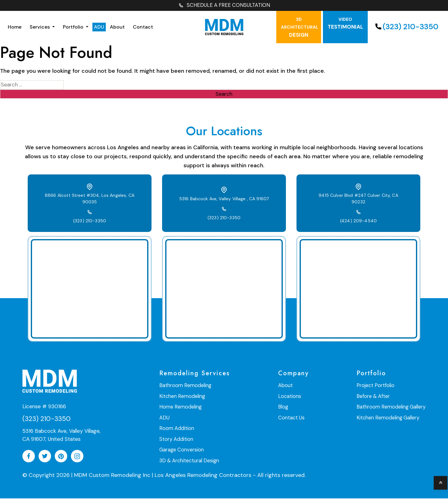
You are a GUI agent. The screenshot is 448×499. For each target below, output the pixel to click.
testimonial (345, 24)
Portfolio (74, 28)
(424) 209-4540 (358, 219)
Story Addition (176, 439)
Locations (290, 397)
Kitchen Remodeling (182, 397)
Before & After (375, 397)
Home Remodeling (180, 407)
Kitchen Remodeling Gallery (389, 418)
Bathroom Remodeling (184, 386)
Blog (284, 407)
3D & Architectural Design (189, 460)
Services (40, 28)
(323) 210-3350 (406, 28)
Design (300, 28)
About (117, 28)
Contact (143, 28)
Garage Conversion (181, 450)
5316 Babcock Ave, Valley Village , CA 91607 (224, 200)
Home (15, 28)
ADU (99, 28)
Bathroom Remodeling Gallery (392, 407)
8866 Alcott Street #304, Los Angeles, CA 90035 (90, 199)
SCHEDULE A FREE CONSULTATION (224, 6)
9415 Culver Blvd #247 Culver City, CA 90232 (359, 200)
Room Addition (176, 429)
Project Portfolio (377, 386)
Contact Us (292, 418)
